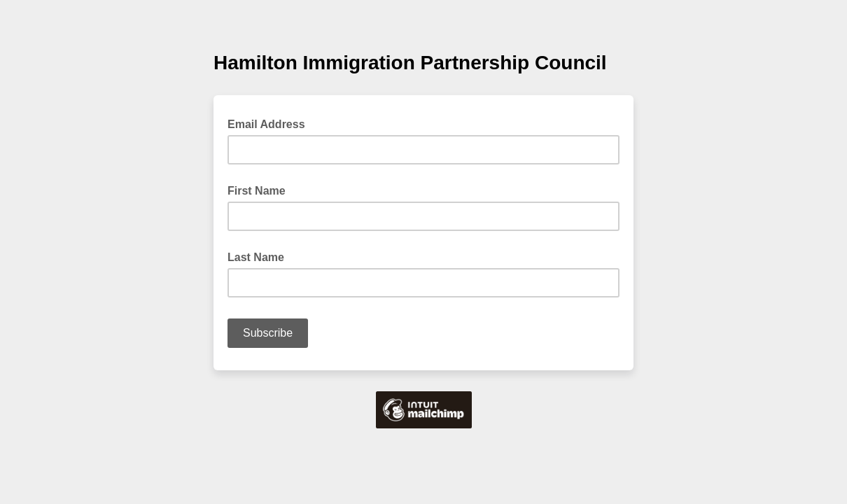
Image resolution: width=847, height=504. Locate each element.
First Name (257, 191)
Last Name (256, 257)
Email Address (271, 123)
